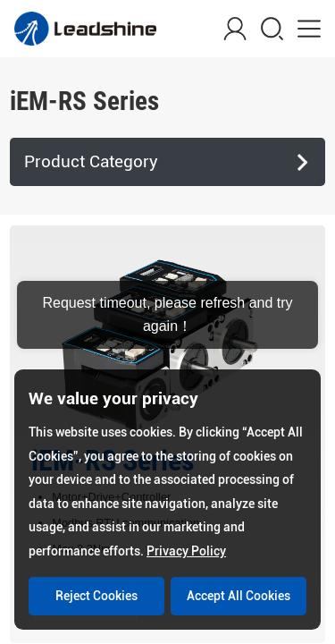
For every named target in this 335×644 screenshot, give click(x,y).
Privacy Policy (186, 551)
